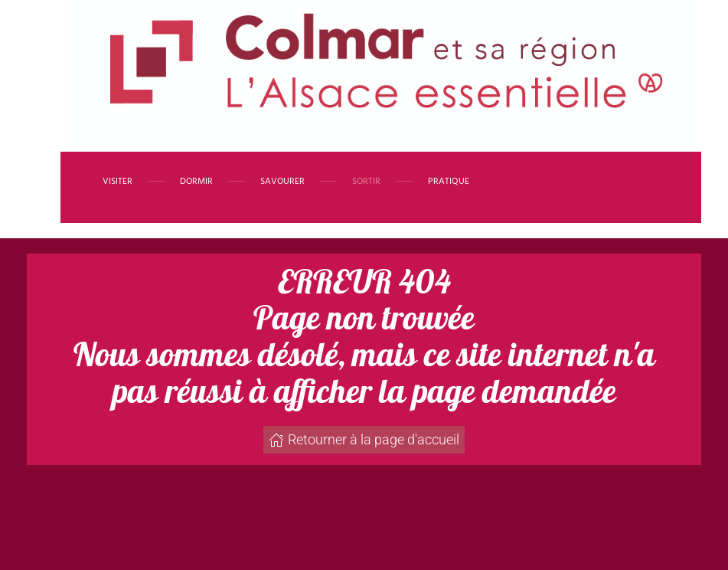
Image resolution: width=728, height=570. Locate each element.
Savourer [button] (282, 182)
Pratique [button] (449, 182)
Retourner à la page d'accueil (364, 439)
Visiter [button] (118, 182)
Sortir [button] (366, 182)
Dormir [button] (196, 182)
